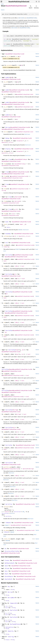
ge (4, 496)
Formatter (20, 141)
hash (5, 224)
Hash (7, 222)
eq (4, 259)
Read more (27, 134)
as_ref (6, 82)
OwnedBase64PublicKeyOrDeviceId (13, 104)
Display (8, 149)
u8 (21, 65)
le (4, 482)
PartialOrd (9, 463)
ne (4, 266)
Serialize (9, 504)
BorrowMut (11, 598)
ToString (11, 637)
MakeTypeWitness (10, 627)
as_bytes (9, 65)
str (20, 56)
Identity (11, 631)
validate (7, 236)
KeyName (8, 234)
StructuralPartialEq (12, 551)
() (7, 142)
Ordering (7, 247)
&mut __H (23, 224)
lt (4, 476)
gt (4, 489)
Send (6, 566)
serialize (7, 507)
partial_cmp (8, 467)
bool (5, 261)
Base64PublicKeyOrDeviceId (19, 2)
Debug (7, 138)
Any (9, 586)
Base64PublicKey (21, 159)
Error (11, 142)
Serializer (17, 512)
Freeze (7, 560)
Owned (7, 525)
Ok (24, 512)
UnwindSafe (9, 579)
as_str (9, 56)
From (10, 159)
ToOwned (8, 523)
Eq (6, 549)
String (4, 186)
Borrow (8, 127)
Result (4, 142)
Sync (6, 571)
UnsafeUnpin (9, 576)
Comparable (14, 603)
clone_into (7, 539)
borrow (6, 132)
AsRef (7, 77)
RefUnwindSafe (10, 563)
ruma (2, 4)
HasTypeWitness (15, 624)
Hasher (8, 227)
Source (3, 10)
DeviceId (18, 197)
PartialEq (9, 255)
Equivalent (14, 610)
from (5, 164)
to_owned (7, 530)
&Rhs (17, 266)
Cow (17, 350)
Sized (7, 568)
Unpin (7, 574)
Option (25, 469)
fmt (5, 141)
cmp (5, 245)
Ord (7, 243)
